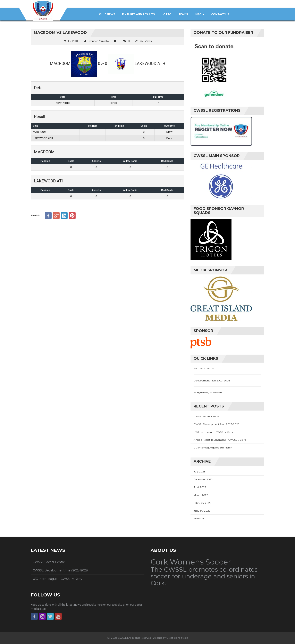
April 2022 (200, 487)
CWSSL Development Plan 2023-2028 (217, 424)
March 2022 (201, 495)
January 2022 (202, 511)
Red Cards (167, 161)
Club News (107, 14)
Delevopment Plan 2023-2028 (212, 381)
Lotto (167, 14)
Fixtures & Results (204, 368)
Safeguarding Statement (208, 392)
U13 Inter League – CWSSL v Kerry (213, 432)
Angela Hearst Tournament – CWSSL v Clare (220, 440)
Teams (183, 14)
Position (45, 161)
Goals (71, 161)
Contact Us (220, 14)
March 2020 (201, 518)
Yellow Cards (130, 161)
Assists (96, 161)
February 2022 (202, 503)
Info (200, 14)
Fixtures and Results (138, 14)
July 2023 (199, 472)
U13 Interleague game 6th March (213, 448)
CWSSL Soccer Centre (206, 416)
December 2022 (203, 479)
